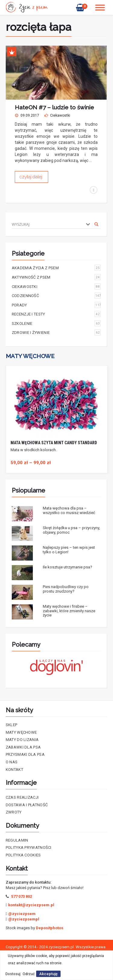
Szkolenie (56, 323)
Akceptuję (48, 974)
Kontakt (14, 770)
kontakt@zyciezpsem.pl (31, 905)
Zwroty (14, 812)
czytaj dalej (31, 177)
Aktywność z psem (56, 277)
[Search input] (47, 224)
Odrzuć (29, 974)
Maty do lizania (22, 740)
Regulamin (17, 840)
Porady (56, 305)
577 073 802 (22, 896)
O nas (12, 762)
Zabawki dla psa (23, 747)
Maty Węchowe (21, 732)
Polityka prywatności (29, 847)
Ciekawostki (60, 115)
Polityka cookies (23, 855)
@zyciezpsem (22, 914)
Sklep (12, 725)
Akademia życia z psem (56, 268)
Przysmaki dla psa (25, 754)
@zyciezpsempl (24, 919)
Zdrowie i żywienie (56, 332)
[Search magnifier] (96, 224)
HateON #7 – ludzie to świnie (54, 107)
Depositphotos (50, 928)
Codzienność (56, 296)
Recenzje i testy (56, 314)
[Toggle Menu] (100, 7)
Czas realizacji (22, 797)
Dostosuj (13, 974)
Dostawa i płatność (27, 805)
